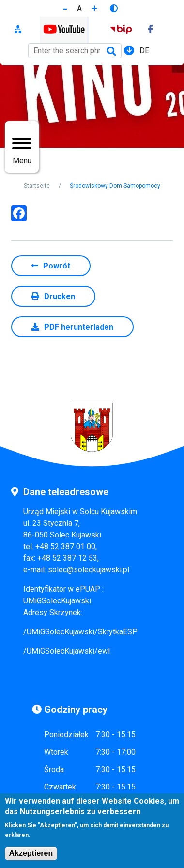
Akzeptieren (31, 859)
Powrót (57, 266)
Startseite (37, 186)
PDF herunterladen (79, 327)
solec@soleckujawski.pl (89, 570)
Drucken (60, 296)
